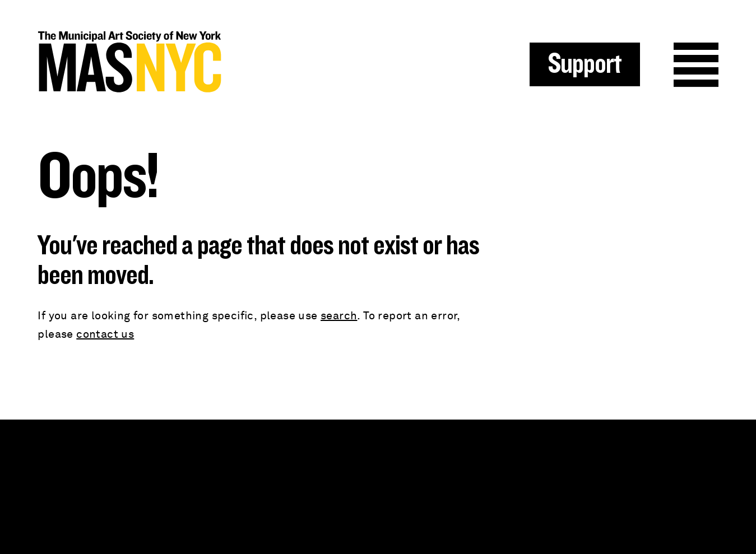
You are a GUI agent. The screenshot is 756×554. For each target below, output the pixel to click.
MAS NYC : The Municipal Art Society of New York (208, 62)
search (339, 316)
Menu (696, 65)
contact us (105, 334)
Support (585, 64)
